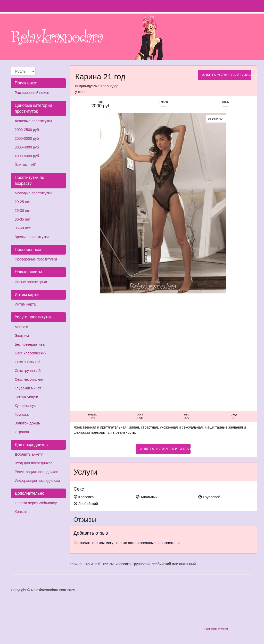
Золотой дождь (27, 423)
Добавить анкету (29, 454)
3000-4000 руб (27, 147)
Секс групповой (28, 371)
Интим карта (25, 304)
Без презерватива (30, 344)
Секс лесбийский (29, 379)
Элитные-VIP (26, 165)
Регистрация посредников (36, 472)
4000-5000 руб (27, 156)
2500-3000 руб (27, 138)
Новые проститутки (31, 282)
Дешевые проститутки (33, 121)
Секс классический (31, 353)
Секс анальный (27, 362)
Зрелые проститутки (32, 237)
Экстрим (22, 336)
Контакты (22, 512)
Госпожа (22, 414)
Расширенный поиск (32, 93)
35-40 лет (23, 228)
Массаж (21, 327)
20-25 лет (23, 202)
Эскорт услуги (26, 397)
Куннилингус (25, 406)
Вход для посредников (34, 463)
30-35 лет (23, 219)
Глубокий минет (28, 388)
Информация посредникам (37, 481)
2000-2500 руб (27, 130)
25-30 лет (23, 211)
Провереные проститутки (36, 259)
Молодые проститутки (33, 193)
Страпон (22, 432)
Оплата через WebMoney (36, 503)
